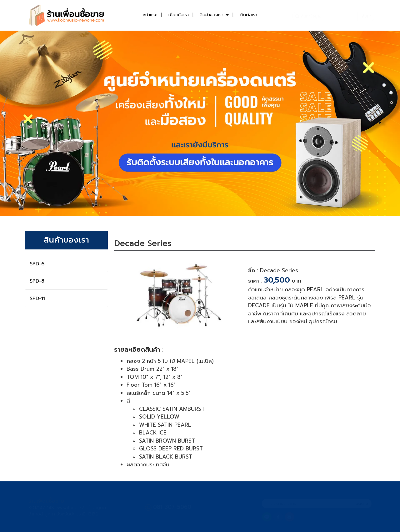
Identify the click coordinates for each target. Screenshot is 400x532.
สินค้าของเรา (214, 15)
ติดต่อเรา (248, 15)
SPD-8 (37, 281)
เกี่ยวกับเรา (179, 15)
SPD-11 (37, 299)
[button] (30, 123)
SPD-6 (37, 264)
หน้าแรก (150, 15)
